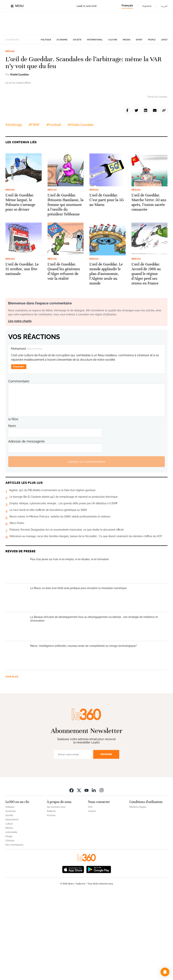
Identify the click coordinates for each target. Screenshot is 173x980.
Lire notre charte (20, 408)
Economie (62, 40)
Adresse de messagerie (27, 528)
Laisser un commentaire (86, 548)
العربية (164, 6)
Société (77, 40)
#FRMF (34, 211)
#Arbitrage (14, 211)
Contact (92, 898)
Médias (127, 40)
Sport (139, 40)
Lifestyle (166, 40)
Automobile (11, 919)
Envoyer (106, 841)
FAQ (90, 894)
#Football (54, 211)
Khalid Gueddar (20, 75)
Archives (51, 902)
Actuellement (12, 40)
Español (147, 6)
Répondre (19, 453)
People (152, 40)
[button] (165, 972)
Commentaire (19, 468)
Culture (113, 40)
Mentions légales (138, 894)
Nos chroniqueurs (14, 931)
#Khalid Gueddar (81, 211)
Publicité (51, 898)
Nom (12, 513)
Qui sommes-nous (56, 894)
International (95, 40)
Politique (46, 40)
